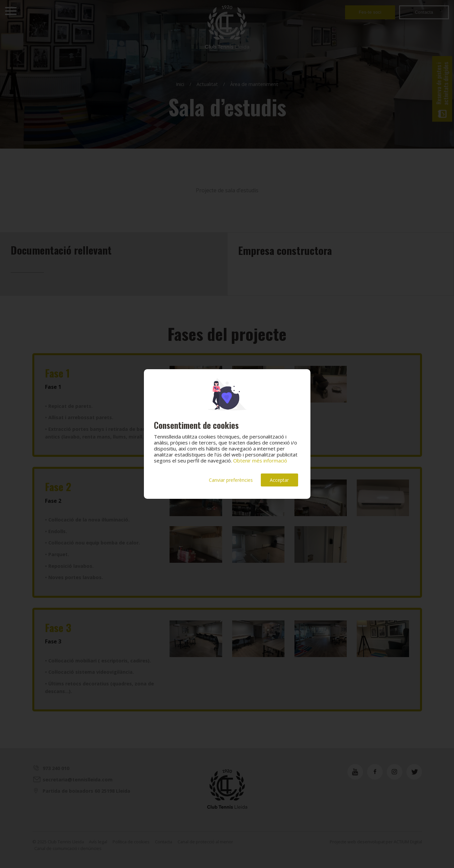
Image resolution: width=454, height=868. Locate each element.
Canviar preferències (231, 480)
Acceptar (279, 480)
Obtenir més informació (260, 460)
